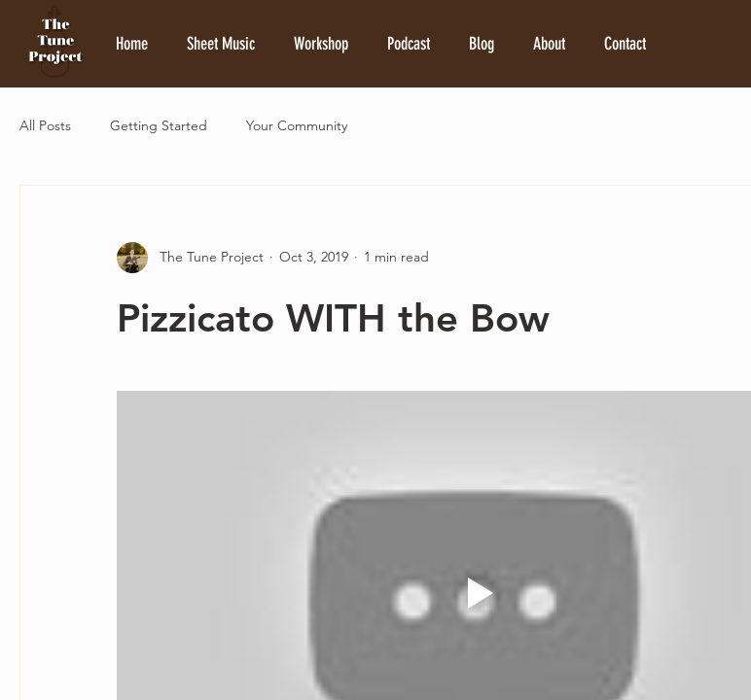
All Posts (45, 125)
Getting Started (159, 125)
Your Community (297, 125)
